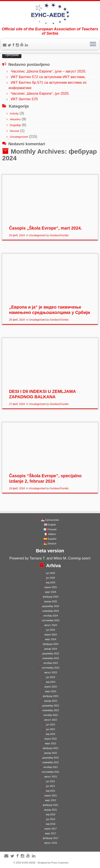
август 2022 (51, 720)
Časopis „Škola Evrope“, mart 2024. (45, 228)
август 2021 (51, 777)
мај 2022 (51, 734)
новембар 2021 (51, 762)
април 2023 (51, 687)
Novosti (14, 131)
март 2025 (51, 592)
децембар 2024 (51, 606)
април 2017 (51, 829)
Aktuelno (15, 119)
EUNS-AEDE (29, 863)
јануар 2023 (51, 701)
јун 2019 (51, 819)
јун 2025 (51, 578)
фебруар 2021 (51, 805)
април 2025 (51, 587)
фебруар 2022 (51, 748)
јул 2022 (51, 724)
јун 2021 (51, 786)
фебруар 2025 (51, 597)
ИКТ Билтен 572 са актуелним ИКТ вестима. (48, 77)
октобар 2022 (51, 715)
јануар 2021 (51, 810)
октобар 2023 (51, 663)
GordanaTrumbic (59, 235)
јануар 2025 (51, 601)
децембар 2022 (51, 706)
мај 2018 (51, 824)
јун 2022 (51, 729)
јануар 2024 (51, 649)
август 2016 (51, 843)
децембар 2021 (51, 758)
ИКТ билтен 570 (24, 99)
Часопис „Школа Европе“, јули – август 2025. (49, 71)
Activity (14, 114)
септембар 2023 (51, 668)
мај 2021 (51, 791)
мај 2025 (51, 582)
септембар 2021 (51, 772)
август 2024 (51, 625)
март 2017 (51, 833)
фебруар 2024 (51, 644)
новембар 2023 (51, 658)
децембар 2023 (51, 653)
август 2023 (51, 672)
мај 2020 (51, 814)
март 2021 (51, 800)
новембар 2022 (51, 710)
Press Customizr (60, 863)
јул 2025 (51, 573)
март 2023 (51, 691)
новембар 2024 (51, 611)
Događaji (15, 125)
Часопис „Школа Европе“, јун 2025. (40, 93)
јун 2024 (51, 630)
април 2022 (51, 739)
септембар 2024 (51, 620)
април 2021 (51, 795)
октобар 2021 (51, 767)
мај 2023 (51, 682)
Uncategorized (19, 137)
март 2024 (51, 639)
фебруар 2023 (51, 696)
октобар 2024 (51, 616)
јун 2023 (51, 677)
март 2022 (51, 743)
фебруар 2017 (51, 838)
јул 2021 (51, 781)
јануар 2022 (51, 753)
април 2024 (51, 635)
